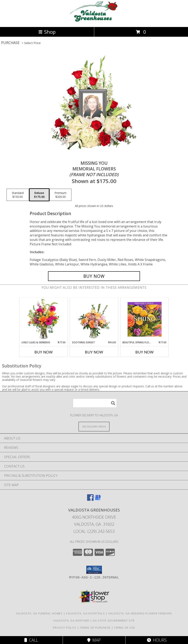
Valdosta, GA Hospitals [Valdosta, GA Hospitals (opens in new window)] (85, 613)
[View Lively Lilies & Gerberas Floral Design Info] (44, 319)
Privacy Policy (65, 628)
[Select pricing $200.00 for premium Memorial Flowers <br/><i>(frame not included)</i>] (61, 195)
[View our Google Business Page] (98, 499)
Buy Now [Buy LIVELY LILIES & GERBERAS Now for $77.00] (44, 352)
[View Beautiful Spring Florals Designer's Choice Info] (145, 319)
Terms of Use (125, 628)
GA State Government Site (114, 620)
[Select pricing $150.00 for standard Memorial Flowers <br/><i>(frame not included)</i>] (18, 195)
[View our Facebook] (90, 499)
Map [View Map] (94, 640)
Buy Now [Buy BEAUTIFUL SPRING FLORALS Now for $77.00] (144, 352)
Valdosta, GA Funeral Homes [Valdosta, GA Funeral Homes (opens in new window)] (39, 613)
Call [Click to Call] (31, 640)
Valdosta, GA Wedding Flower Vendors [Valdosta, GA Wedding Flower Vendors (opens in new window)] (140, 613)
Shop (47, 32)
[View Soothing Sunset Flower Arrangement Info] (94, 319)
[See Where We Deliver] (94, 426)
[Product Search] (95, 403)
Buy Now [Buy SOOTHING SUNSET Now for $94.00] (94, 352)
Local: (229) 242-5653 (94, 531)
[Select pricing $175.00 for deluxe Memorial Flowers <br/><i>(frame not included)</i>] (39, 195)
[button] (94, 570)
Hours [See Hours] (157, 640)
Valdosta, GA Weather (71, 620)
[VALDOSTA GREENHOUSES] (94, 21)
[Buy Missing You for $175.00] (94, 276)
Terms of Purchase (95, 628)
